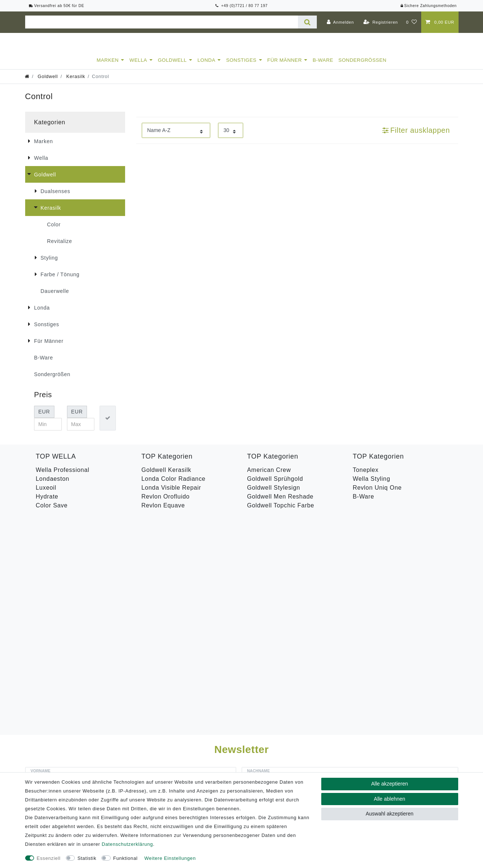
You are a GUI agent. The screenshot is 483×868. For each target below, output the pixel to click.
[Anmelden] (340, 22)
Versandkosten (354, 771)
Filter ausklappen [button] (416, 137)
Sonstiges (241, 67)
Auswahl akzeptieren (390, 814)
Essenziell (49, 858)
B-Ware (323, 67)
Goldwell (172, 67)
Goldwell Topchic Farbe (281, 512)
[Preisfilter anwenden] (108, 425)
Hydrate (47, 503)
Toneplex (366, 477)
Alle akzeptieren (390, 784)
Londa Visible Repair (171, 494)
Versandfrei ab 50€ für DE (57, 6)
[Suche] (307, 22)
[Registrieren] (381, 22)
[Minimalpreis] (48, 431)
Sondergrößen (362, 67)
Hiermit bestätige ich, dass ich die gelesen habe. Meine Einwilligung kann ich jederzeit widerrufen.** (175, 604)
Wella (138, 67)
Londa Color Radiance (173, 485)
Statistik (87, 858)
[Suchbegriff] (162, 22)
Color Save (52, 512)
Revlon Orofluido (165, 503)
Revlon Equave (163, 512)
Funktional (125, 858)
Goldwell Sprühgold (275, 485)
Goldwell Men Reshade (280, 503)
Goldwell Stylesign (274, 494)
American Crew (269, 477)
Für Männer (285, 67)
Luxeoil (46, 494)
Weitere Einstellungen (170, 858)
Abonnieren (339, 624)
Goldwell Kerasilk (166, 477)
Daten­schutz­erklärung (127, 844)
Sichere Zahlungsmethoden (428, 6)
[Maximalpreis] (81, 431)
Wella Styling (371, 485)
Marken (108, 67)
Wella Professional (63, 477)
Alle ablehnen (390, 799)
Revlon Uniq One (377, 494)
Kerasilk (75, 83)
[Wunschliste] (411, 22)
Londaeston (53, 485)
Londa (206, 67)
